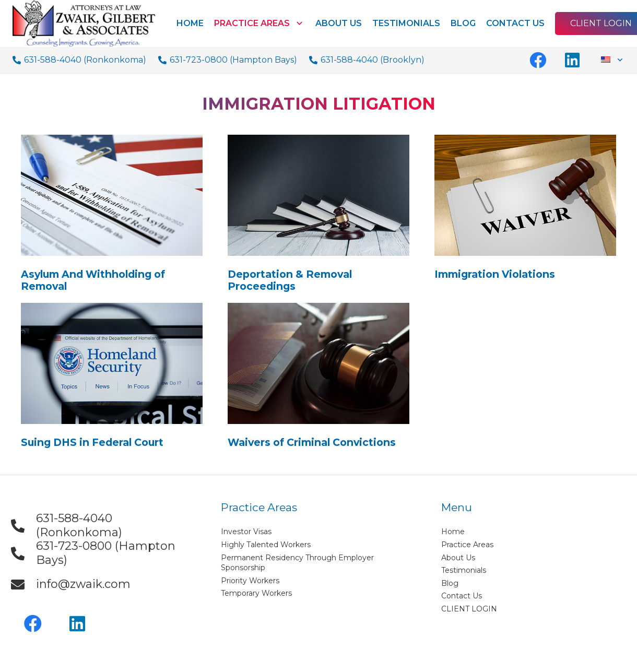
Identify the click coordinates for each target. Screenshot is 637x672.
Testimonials (464, 570)
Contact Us (462, 596)
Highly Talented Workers (266, 545)
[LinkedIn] (572, 60)
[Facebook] (538, 60)
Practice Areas (467, 545)
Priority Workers (250, 581)
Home (453, 532)
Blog (450, 583)
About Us (458, 558)
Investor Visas (246, 532)
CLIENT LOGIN (469, 609)
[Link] (84, 23)
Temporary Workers (256, 593)
